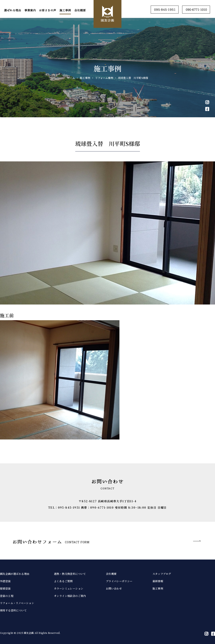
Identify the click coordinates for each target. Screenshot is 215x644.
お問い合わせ (114, 588)
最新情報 (158, 581)
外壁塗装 (5, 581)
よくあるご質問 (63, 581)
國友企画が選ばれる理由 (15, 574)
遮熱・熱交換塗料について (70, 574)
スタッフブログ (162, 574)
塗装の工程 (7, 596)
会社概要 (111, 574)
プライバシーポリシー (119, 581)
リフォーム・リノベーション (17, 603)
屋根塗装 (5, 588)
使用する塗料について (13, 610)
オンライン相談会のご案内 (70, 596)
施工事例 (158, 588)
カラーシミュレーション (69, 588)
